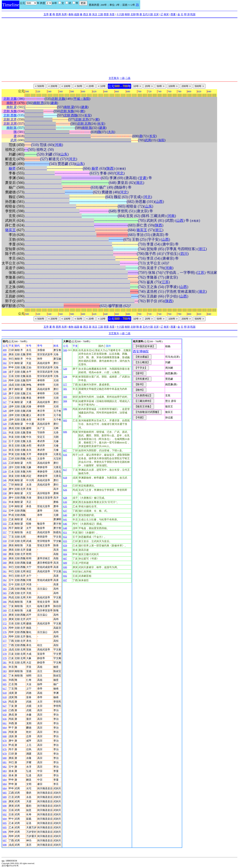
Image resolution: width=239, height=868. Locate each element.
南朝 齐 (12, 103)
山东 (64, 154)
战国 (77, 14)
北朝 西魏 (10, 115)
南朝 (127, 14)
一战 (122, 78)
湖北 (139, 183)
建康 (54, 103)
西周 (58, 14)
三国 (100, 14)
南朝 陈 (12, 128)
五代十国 (148, 14)
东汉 (95, 14)
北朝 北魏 (10, 99)
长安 (88, 115)
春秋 (71, 14)
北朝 (133, 14)
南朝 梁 (12, 107)
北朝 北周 (10, 124)
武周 (14, 140)
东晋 (112, 14)
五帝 (46, 14)
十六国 (120, 14)
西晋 (106, 14)
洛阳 (161, 140)
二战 (128, 78)
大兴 (111, 132)
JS (137, 5)
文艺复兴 (114, 78)
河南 (58, 145)
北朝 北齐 (10, 119)
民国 (193, 14)
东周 (64, 14)
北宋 (156, 14)
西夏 (173, 14)
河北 (72, 159)
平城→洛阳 (81, 99)
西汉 (86, 14)
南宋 (166, 14)
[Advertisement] (119, 48)
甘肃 (143, 178)
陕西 (110, 168)
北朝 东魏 (10, 111)
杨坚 (12, 168)
